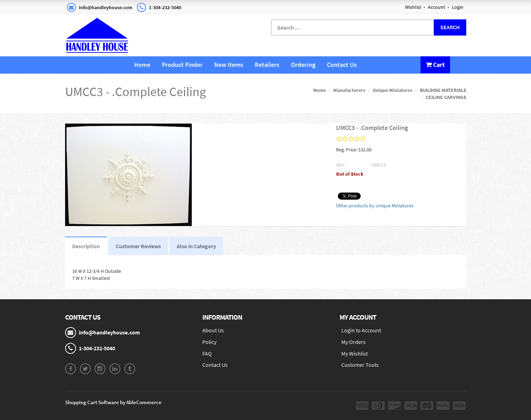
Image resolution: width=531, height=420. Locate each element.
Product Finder (182, 65)
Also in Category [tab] (196, 246)
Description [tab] (86, 246)
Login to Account (361, 330)
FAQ (207, 353)
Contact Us (342, 65)
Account (437, 7)
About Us (213, 330)
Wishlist (413, 7)
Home (142, 65)
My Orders (353, 342)
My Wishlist (355, 353)
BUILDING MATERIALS (443, 90)
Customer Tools (360, 365)
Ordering (303, 65)
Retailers (267, 65)
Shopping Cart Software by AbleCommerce (113, 402)
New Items (229, 65)
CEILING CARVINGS (446, 97)
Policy (209, 342)
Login (458, 7)
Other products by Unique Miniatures (375, 206)
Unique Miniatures (393, 90)
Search (450, 27)
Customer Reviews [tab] (138, 246)
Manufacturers (349, 90)
